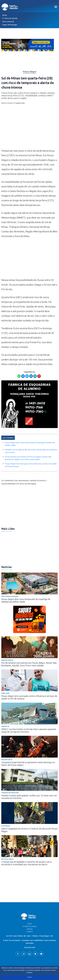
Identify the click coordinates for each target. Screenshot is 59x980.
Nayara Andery (7, 103)
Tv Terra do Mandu (10, 18)
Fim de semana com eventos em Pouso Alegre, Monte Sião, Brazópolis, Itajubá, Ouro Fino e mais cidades (29, 664)
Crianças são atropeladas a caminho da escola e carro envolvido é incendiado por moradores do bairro (26, 863)
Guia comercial (8, 21)
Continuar (29, 977)
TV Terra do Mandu (30, 926)
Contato (30, 932)
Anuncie (29, 929)
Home (5, 15)
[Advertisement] (29, 259)
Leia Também (8, 438)
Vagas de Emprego (10, 25)
